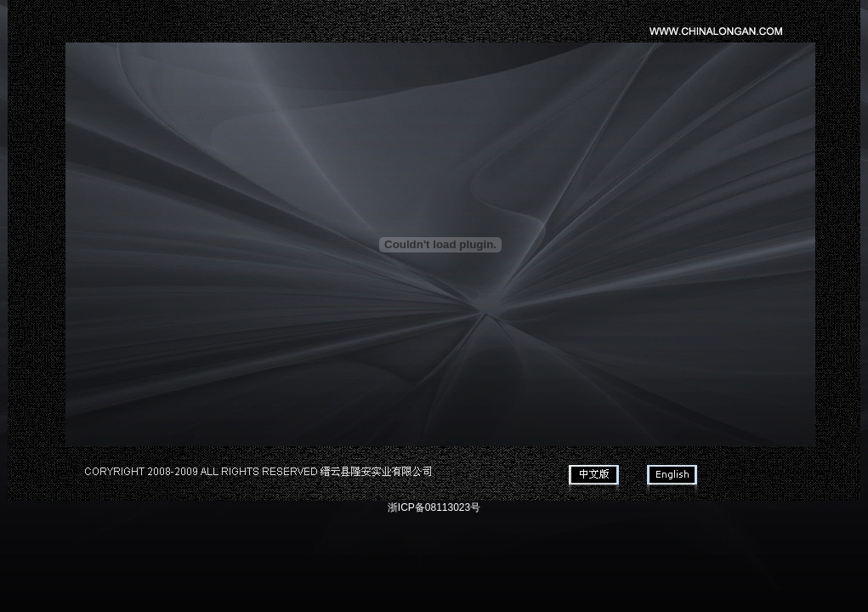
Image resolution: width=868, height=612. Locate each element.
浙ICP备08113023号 (434, 507)
